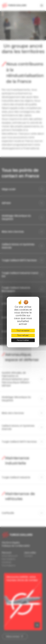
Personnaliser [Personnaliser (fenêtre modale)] (23, 340)
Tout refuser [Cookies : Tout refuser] (23, 335)
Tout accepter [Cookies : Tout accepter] (23, 331)
